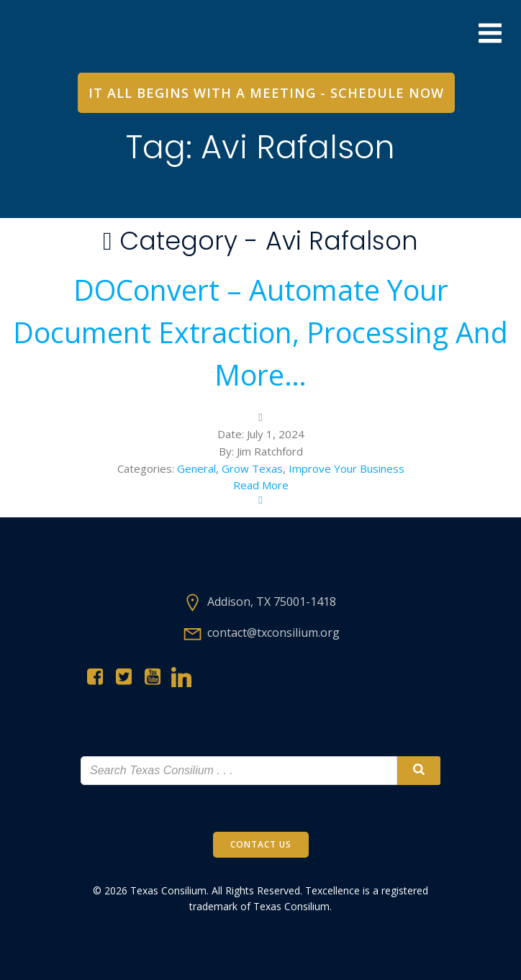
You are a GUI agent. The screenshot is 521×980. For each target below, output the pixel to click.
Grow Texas (252, 468)
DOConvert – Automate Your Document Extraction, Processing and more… (260, 332)
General (196, 468)
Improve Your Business (346, 468)
